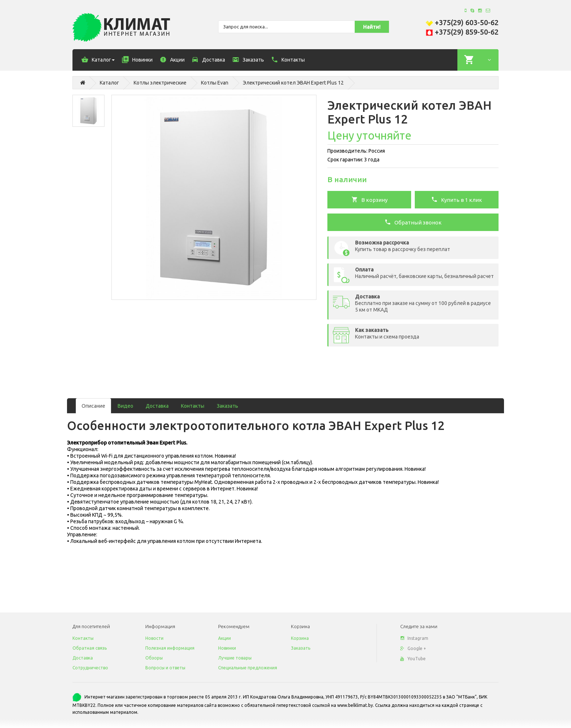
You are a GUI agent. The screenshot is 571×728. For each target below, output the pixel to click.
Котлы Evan (215, 83)
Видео (125, 406)
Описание (93, 406)
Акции (225, 638)
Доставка (157, 406)
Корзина (300, 638)
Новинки (227, 648)
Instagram (414, 638)
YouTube (413, 659)
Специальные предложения (248, 668)
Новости (154, 638)
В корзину (369, 199)
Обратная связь (90, 648)
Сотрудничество (90, 668)
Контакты (193, 406)
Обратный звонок (413, 222)
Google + (413, 648)
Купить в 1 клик (457, 199)
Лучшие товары (235, 658)
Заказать (227, 406)
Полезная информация (170, 648)
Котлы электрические (160, 83)
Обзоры (154, 658)
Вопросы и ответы (165, 668)
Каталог (109, 83)
